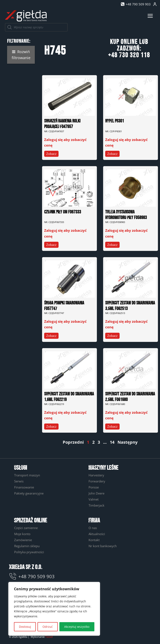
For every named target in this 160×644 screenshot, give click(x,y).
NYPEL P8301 (115, 121)
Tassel (49, 637)
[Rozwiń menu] (150, 16)
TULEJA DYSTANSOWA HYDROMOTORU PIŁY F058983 (126, 215)
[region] (54, 609)
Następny (127, 442)
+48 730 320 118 (129, 55)
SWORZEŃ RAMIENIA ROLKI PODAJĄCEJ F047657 (62, 124)
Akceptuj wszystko (77, 627)
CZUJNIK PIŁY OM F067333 (63, 212)
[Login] (155, 4)
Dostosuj (25, 627)
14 (112, 442)
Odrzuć (48, 627)
